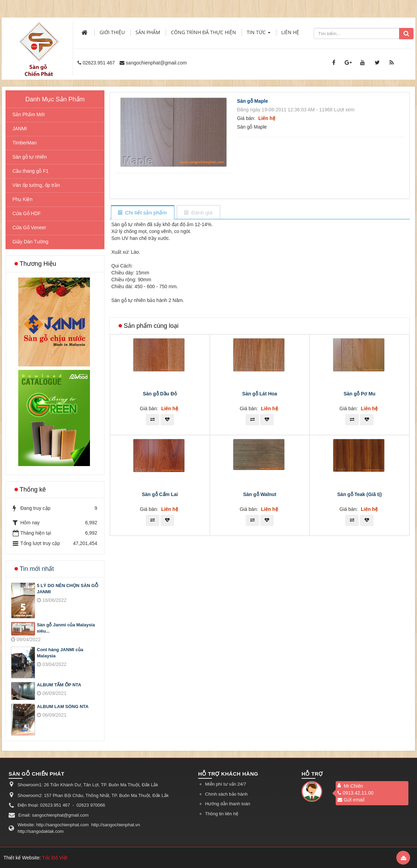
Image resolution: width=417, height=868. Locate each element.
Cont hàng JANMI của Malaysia (60, 653)
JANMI (20, 129)
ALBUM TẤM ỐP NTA (59, 685)
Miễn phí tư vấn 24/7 (226, 784)
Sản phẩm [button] (148, 32)
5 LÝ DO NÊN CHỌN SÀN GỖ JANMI (68, 589)
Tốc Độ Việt (55, 858)
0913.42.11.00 (355, 793)
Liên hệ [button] (290, 32)
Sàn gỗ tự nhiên (30, 157)
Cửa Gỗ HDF (27, 213)
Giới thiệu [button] (112, 32)
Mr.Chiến (353, 786)
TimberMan (24, 143)
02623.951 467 (99, 63)
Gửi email (351, 800)
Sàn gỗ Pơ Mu (359, 498)
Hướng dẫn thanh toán (228, 804)
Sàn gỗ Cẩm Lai (160, 599)
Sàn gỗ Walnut (260, 599)
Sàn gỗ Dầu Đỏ (160, 498)
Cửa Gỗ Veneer (29, 228)
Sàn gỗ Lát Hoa (260, 498)
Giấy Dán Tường (30, 242)
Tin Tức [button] (259, 34)
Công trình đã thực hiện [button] (204, 32)
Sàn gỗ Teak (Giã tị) (360, 599)
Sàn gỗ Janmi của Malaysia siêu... (66, 628)
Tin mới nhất (37, 569)
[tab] (143, 213)
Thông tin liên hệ (222, 814)
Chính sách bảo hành (226, 794)
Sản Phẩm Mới (28, 114)
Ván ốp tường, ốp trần (36, 185)
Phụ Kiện (22, 199)
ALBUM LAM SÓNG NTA (63, 706)
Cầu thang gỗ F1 (30, 171)
